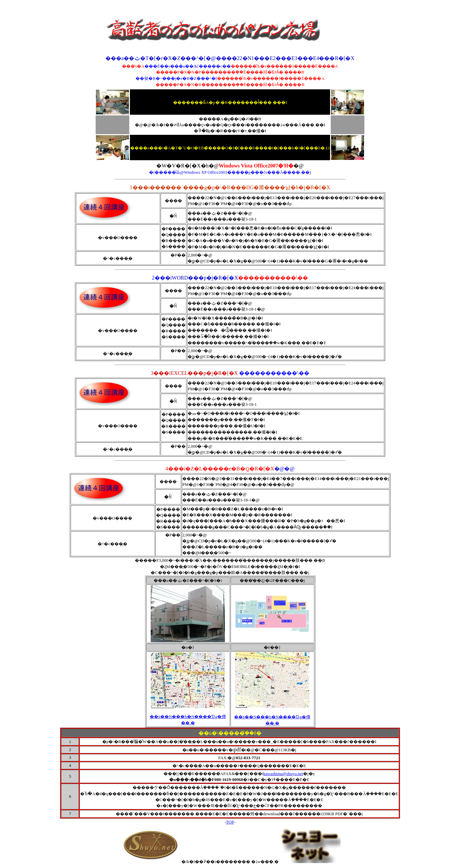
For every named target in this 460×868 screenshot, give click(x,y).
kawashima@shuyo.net (283, 774)
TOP (230, 822)
